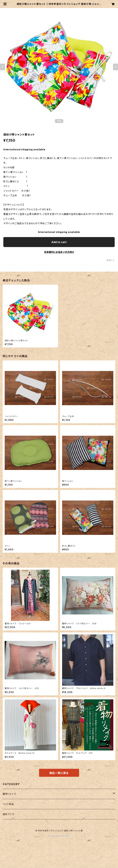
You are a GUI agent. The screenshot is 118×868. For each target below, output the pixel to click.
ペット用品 (8, 804)
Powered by (59, 836)
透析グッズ (8, 814)
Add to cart (59, 242)
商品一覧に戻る (59, 773)
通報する (111, 260)
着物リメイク (9, 794)
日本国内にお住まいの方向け (59, 252)
